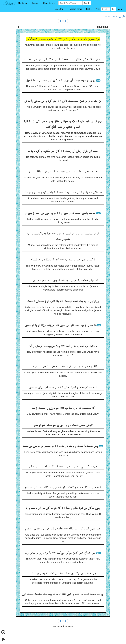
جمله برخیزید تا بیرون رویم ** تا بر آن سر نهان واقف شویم (63, 172)
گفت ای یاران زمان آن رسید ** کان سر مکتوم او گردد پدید (63, 151)
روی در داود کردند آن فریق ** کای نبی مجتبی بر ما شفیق (60, 80)
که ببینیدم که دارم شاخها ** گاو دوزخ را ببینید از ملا (63, 408)
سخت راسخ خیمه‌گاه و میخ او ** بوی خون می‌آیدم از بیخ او (60, 213)
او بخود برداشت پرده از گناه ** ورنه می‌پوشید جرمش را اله (63, 346)
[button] (23, 3)
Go (113, 9)
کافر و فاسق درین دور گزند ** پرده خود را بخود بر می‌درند (63, 367)
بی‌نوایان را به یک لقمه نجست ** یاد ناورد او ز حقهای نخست (63, 301)
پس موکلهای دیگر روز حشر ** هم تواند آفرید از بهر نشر (63, 574)
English (108, 16)
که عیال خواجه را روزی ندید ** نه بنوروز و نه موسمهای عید (63, 281)
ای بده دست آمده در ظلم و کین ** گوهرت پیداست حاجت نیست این (63, 594)
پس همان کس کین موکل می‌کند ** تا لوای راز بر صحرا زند (60, 553)
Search (87, 3)
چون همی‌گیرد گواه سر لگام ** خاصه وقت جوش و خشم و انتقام (63, 529)
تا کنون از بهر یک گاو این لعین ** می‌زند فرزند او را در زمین (60, 325)
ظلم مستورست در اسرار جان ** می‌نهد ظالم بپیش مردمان (63, 387)
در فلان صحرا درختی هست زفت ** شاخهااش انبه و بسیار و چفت (63, 192)
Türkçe (115, 16)
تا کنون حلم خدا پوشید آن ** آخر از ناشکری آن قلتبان (63, 260)
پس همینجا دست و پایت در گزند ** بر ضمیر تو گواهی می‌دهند (60, 446)
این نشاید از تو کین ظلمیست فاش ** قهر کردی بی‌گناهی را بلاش (63, 101)
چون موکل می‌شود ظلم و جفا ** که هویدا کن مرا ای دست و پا (63, 508)
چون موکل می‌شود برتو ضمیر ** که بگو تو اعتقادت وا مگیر (63, 467)
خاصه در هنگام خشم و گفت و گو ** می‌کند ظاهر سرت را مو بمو (63, 487)
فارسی (122, 16)
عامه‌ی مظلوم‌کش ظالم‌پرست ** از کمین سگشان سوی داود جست (63, 60)
